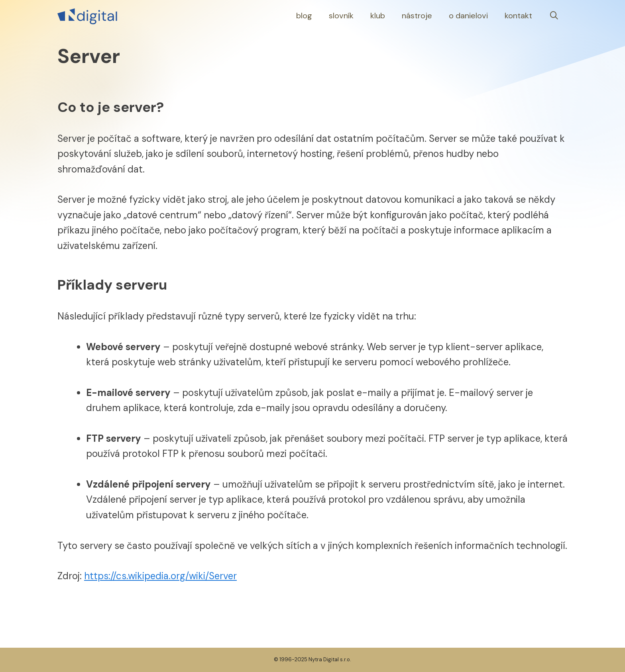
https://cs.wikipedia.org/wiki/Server (160, 576)
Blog (304, 16)
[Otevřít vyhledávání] (554, 16)
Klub (378, 16)
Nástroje (417, 16)
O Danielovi (468, 16)
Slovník (341, 16)
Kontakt (518, 16)
